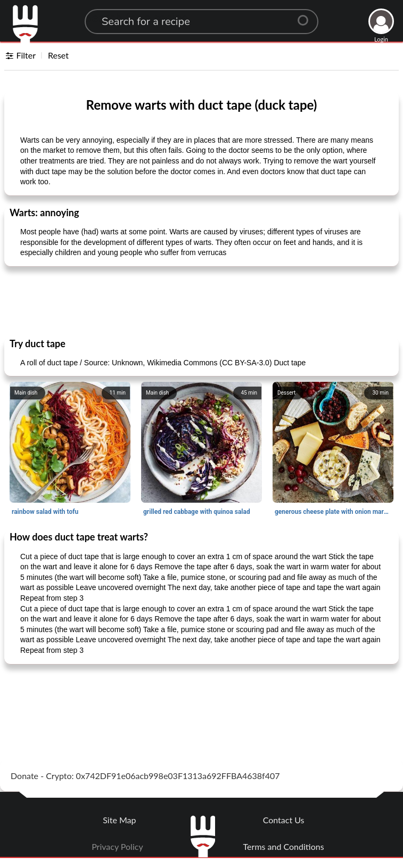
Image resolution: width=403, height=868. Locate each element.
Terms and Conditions (284, 846)
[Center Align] (307, 16)
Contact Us (284, 820)
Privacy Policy (117, 846)
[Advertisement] (202, 301)
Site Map (119, 820)
